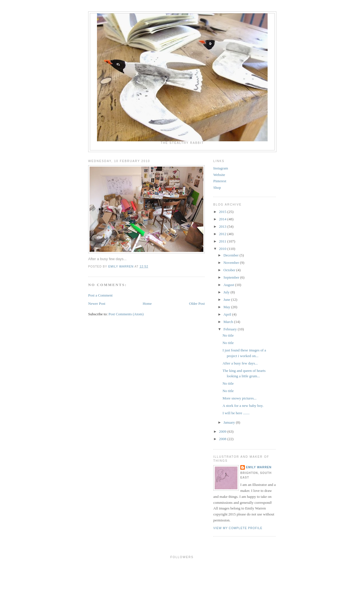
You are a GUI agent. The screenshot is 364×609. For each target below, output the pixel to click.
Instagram (221, 168)
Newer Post (97, 304)
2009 (223, 431)
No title (228, 335)
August (229, 285)
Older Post (197, 304)
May (227, 307)
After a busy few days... (240, 363)
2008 (223, 439)
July (227, 292)
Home (147, 304)
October (230, 270)
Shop (217, 188)
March (229, 322)
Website (219, 175)
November (232, 263)
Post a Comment (100, 295)
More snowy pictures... (239, 398)
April (228, 314)
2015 (223, 212)
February (231, 329)
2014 (223, 219)
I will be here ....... (236, 413)
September (232, 277)
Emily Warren (259, 467)
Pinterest (220, 181)
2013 (223, 226)
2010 (223, 249)
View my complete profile (238, 528)
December (232, 255)
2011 (223, 241)
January (230, 422)
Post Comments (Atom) (126, 314)
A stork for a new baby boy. (243, 406)
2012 (223, 234)
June (227, 300)
